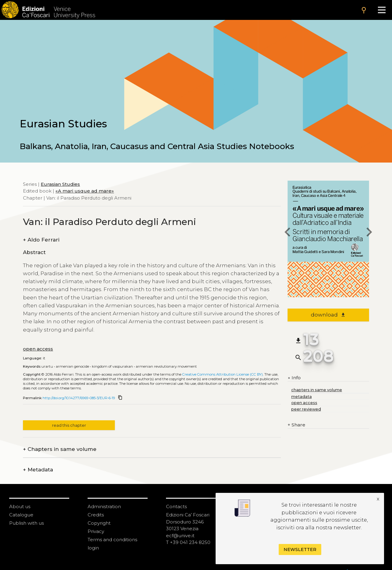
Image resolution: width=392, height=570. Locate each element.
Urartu (47, 366)
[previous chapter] (288, 233)
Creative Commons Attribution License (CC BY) (222, 374)
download (328, 315)
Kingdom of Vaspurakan (112, 366)
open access (38, 349)
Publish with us (26, 523)
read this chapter (69, 425)
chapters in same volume (317, 390)
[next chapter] (369, 233)
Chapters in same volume (60, 449)
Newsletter (300, 549)
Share (296, 425)
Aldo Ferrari (41, 240)
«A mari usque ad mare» (85, 191)
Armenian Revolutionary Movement (166, 366)
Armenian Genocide (72, 366)
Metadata (38, 470)
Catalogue (21, 515)
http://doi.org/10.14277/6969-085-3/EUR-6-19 (79, 398)
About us (20, 506)
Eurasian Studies (60, 184)
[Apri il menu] (382, 10)
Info (294, 378)
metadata (302, 397)
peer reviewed (306, 409)
